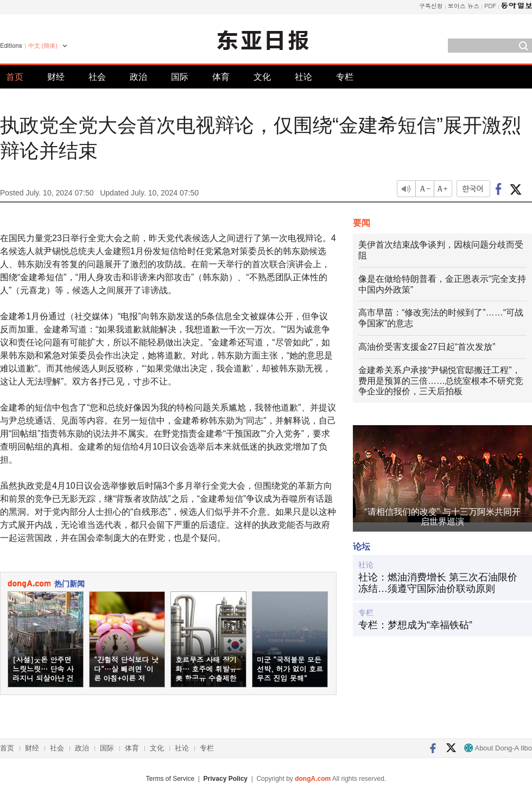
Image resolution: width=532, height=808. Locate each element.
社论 (303, 77)
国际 (180, 77)
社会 (97, 77)
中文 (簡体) (43, 46)
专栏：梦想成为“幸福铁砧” (415, 625)
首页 (15, 77)
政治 (138, 77)
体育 (221, 77)
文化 (262, 77)
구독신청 (431, 6)
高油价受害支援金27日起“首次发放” (427, 347)
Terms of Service (170, 779)
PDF (490, 6)
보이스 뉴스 (464, 6)
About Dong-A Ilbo (498, 748)
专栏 (345, 77)
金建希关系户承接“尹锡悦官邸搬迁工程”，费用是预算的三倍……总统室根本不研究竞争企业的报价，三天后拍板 (441, 381)
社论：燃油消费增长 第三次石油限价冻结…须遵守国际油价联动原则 (438, 583)
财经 (56, 77)
